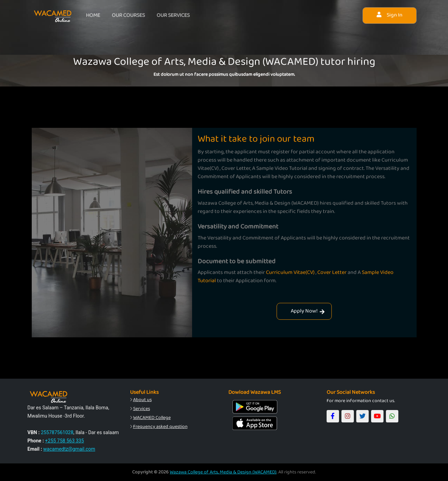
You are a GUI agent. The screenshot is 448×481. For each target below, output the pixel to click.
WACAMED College (152, 418)
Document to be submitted (237, 261)
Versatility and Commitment (238, 226)
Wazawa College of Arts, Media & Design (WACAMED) (223, 472)
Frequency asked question (160, 427)
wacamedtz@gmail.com (69, 449)
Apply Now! (308, 311)
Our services (174, 16)
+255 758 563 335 (65, 441)
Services (142, 409)
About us (142, 400)
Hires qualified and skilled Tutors (245, 192)
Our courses (129, 16)
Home (93, 16)
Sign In (390, 15)
